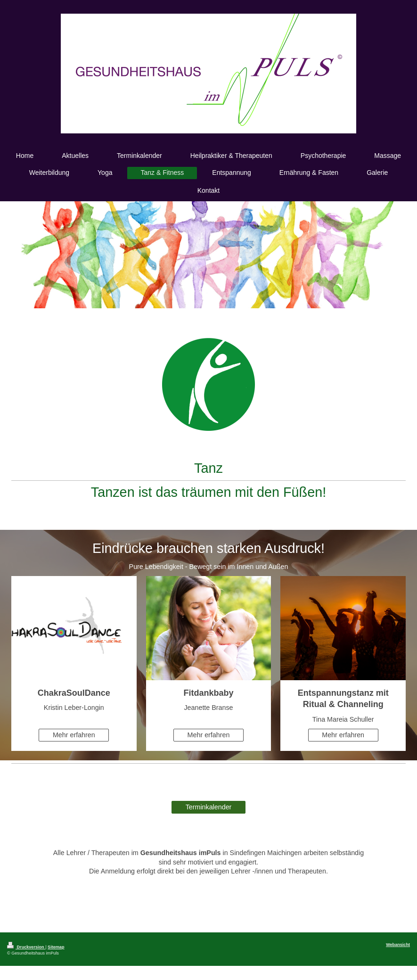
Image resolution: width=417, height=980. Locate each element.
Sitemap (56, 947)
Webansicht (398, 945)
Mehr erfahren (74, 735)
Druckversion (26, 947)
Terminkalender (209, 807)
